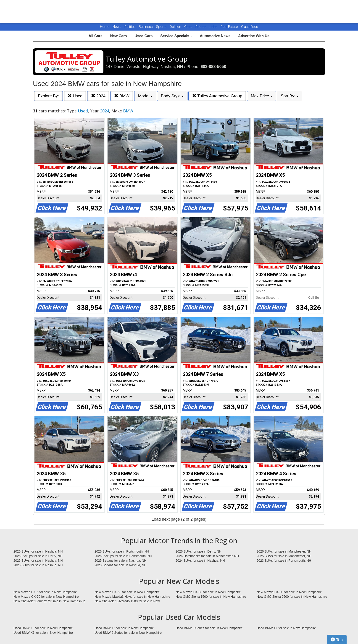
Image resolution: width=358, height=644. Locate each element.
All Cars (95, 36)
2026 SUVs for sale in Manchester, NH (284, 551)
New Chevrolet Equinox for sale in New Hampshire (49, 601)
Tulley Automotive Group (217, 96)
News (117, 27)
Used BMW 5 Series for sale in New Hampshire (128, 633)
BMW (122, 96)
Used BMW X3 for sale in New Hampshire (43, 628)
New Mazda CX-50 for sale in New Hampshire (127, 592)
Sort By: (289, 96)
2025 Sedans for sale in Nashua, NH (120, 561)
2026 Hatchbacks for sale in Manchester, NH (207, 556)
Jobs (214, 27)
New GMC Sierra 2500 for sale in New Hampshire (292, 597)
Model (145, 96)
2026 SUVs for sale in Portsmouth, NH (122, 551)
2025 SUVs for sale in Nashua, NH (38, 561)
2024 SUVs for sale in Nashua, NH (200, 561)
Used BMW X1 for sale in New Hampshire (286, 628)
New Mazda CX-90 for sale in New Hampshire (289, 592)
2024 (98, 96)
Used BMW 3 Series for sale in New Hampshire (209, 628)
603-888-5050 (213, 67)
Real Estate (230, 27)
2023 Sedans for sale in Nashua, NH (120, 565)
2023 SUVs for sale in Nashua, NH (38, 565)
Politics (130, 27)
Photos (201, 27)
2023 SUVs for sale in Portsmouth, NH (284, 561)
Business (146, 27)
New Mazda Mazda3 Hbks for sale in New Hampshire (132, 597)
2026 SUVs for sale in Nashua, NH (38, 551)
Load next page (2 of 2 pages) (179, 519)
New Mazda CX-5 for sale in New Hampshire (45, 592)
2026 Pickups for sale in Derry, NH (38, 556)
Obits (189, 27)
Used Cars (143, 36)
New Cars (118, 36)
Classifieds (250, 27)
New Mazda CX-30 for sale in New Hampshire (208, 592)
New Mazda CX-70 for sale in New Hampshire (46, 597)
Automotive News (215, 36)
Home (105, 27)
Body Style (172, 96)
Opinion (176, 27)
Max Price (262, 96)
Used (75, 96)
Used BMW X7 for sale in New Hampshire (43, 633)
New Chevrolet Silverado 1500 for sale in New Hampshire (127, 601)
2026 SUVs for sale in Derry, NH (198, 551)
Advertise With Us (254, 36)
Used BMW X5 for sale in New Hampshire (124, 628)
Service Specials (176, 36)
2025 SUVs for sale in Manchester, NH (284, 556)
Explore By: (48, 96)
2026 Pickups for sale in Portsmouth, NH (123, 556)
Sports (162, 27)
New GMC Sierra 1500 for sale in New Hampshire (211, 597)
